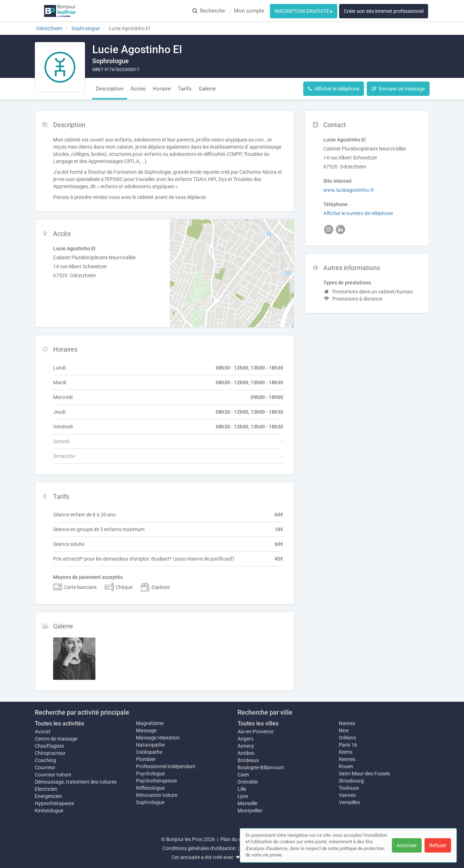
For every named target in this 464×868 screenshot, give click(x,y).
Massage (146, 730)
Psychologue (150, 774)
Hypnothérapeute (54, 803)
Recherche (209, 11)
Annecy (246, 746)
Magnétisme (150, 723)
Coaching (45, 760)
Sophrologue (150, 802)
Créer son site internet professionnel (384, 11)
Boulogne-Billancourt (261, 767)
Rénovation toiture (157, 795)
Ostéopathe (149, 752)
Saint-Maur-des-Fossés (364, 774)
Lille (242, 789)
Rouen (346, 766)
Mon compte (249, 11)
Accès (138, 89)
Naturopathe (150, 745)
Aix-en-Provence (256, 732)
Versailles (349, 802)
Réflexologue (150, 788)
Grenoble (248, 782)
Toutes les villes (258, 723)
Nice (344, 730)
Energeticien (48, 796)
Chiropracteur (50, 753)
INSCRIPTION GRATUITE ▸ (304, 11)
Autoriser (407, 845)
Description (110, 89)
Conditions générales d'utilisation (199, 848)
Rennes (347, 759)
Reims (346, 752)
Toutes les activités (59, 723)
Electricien (46, 789)
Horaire (162, 89)
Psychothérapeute (156, 781)
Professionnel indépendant (166, 766)
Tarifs (185, 89)
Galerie (207, 89)
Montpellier (250, 811)
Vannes (347, 795)
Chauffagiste (49, 746)
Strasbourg (351, 781)
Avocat (43, 732)
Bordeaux (248, 760)
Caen (243, 775)
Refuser (438, 845)
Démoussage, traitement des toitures (76, 782)
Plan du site (233, 839)
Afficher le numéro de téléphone (358, 213)
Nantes (347, 723)
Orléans (347, 738)
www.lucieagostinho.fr (349, 190)
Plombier (146, 759)
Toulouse (349, 788)
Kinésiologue (49, 811)
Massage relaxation (158, 738)
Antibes (246, 753)
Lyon (243, 796)
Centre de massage (56, 739)
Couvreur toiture (53, 775)
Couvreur (45, 767)
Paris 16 (348, 745)
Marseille (247, 803)
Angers (245, 739)
